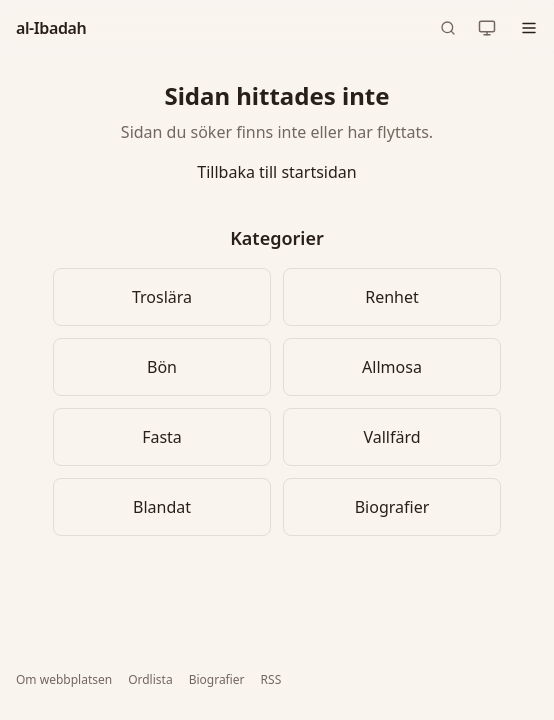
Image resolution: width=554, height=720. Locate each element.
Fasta (162, 437)
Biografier (392, 507)
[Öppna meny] (529, 28)
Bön (162, 367)
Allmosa (392, 367)
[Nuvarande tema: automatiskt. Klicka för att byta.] (487, 28)
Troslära (162, 297)
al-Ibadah (51, 28)
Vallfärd (391, 437)
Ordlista (150, 680)
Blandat (162, 507)
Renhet (392, 297)
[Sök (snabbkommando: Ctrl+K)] (448, 28)
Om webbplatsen (64, 680)
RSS (271, 680)
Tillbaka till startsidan (276, 172)
